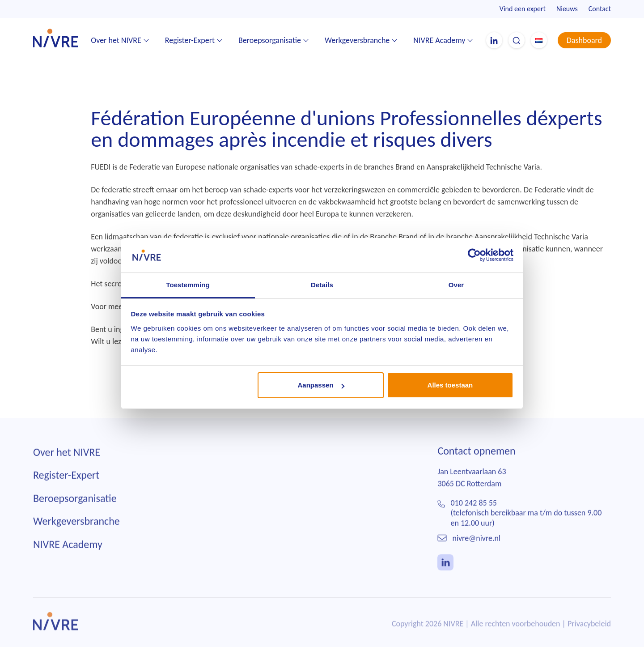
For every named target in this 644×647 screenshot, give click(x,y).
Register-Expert (190, 40)
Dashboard (584, 40)
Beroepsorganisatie (270, 40)
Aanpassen (321, 385)
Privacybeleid (589, 630)
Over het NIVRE (116, 40)
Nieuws (567, 9)
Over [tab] (456, 285)
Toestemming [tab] (188, 285)
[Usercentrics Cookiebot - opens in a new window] (474, 255)
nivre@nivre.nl (476, 545)
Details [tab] (322, 285)
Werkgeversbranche (357, 40)
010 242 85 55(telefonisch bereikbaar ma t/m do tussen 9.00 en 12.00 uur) (526, 519)
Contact (600, 9)
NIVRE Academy (439, 40)
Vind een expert (523, 9)
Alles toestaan (450, 385)
